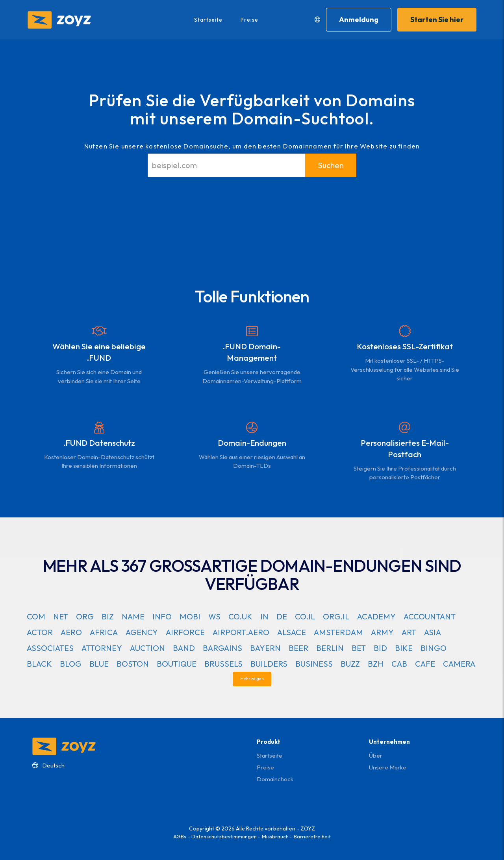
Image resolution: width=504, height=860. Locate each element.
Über (376, 755)
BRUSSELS (223, 664)
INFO (162, 616)
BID (380, 648)
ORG (85, 616)
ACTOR (40, 632)
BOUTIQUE (177, 664)
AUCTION (147, 648)
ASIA (433, 632)
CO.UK (240, 616)
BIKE (404, 648)
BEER (298, 648)
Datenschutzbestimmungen (224, 836)
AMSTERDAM (338, 632)
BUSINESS (314, 664)
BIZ (108, 616)
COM (36, 616)
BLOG (71, 664)
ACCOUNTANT (430, 616)
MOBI (190, 616)
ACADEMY (376, 616)
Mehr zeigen (252, 679)
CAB (399, 664)
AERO (71, 632)
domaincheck (275, 779)
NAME (133, 616)
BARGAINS (222, 648)
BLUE (99, 664)
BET (359, 648)
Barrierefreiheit (312, 836)
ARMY (382, 632)
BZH (376, 664)
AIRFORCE (185, 632)
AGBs (180, 836)
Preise (249, 20)
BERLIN (330, 648)
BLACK (39, 664)
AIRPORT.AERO (241, 632)
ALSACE (292, 632)
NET (61, 616)
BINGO (434, 648)
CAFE (425, 664)
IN (264, 616)
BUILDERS (269, 664)
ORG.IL (336, 616)
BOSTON (133, 664)
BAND (184, 648)
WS (214, 616)
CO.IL (305, 616)
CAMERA (459, 664)
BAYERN (265, 648)
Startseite (208, 20)
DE (282, 616)
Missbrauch (275, 836)
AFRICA (104, 632)
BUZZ (350, 664)
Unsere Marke (388, 767)
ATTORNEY (102, 648)
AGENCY (142, 632)
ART (409, 632)
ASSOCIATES (50, 648)
